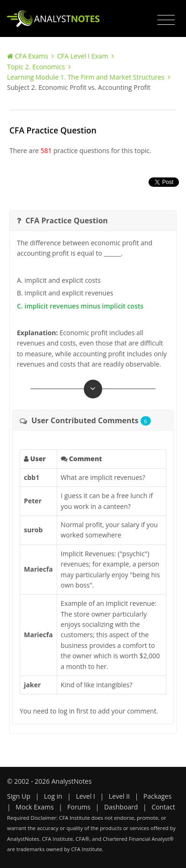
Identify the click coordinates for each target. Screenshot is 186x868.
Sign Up (19, 796)
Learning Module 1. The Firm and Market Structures (86, 77)
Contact (163, 807)
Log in (53, 796)
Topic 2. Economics (36, 67)
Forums (79, 807)
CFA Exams (32, 56)
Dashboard (121, 807)
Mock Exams (34, 807)
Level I (86, 796)
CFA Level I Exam (83, 56)
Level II (119, 796)
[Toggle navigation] (166, 20)
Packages (157, 796)
